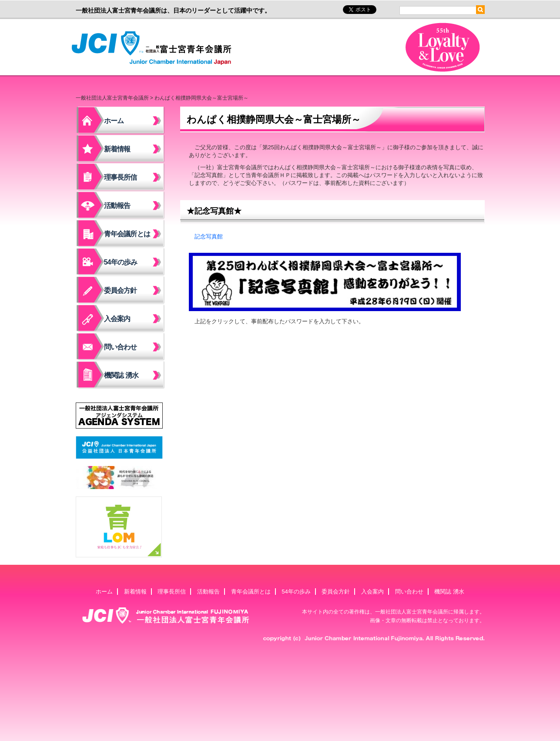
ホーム (114, 121)
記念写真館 (209, 236)
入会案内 (117, 319)
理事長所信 (121, 177)
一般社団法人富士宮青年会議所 (154, 48)
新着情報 (117, 149)
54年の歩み (121, 262)
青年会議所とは (127, 234)
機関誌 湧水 (121, 375)
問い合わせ (121, 347)
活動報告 (117, 206)
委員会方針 (121, 290)
